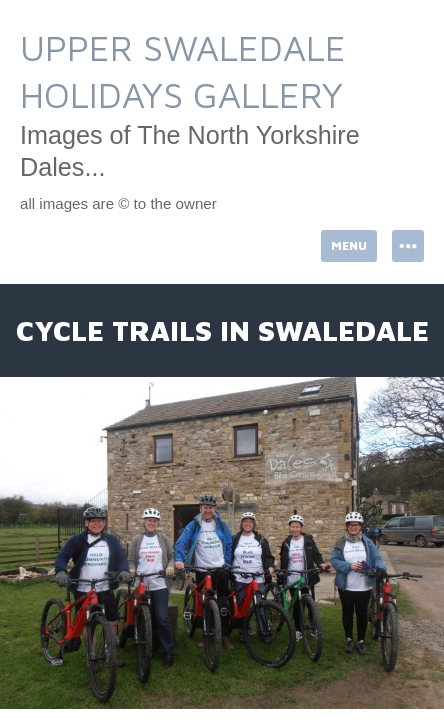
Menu (349, 245)
